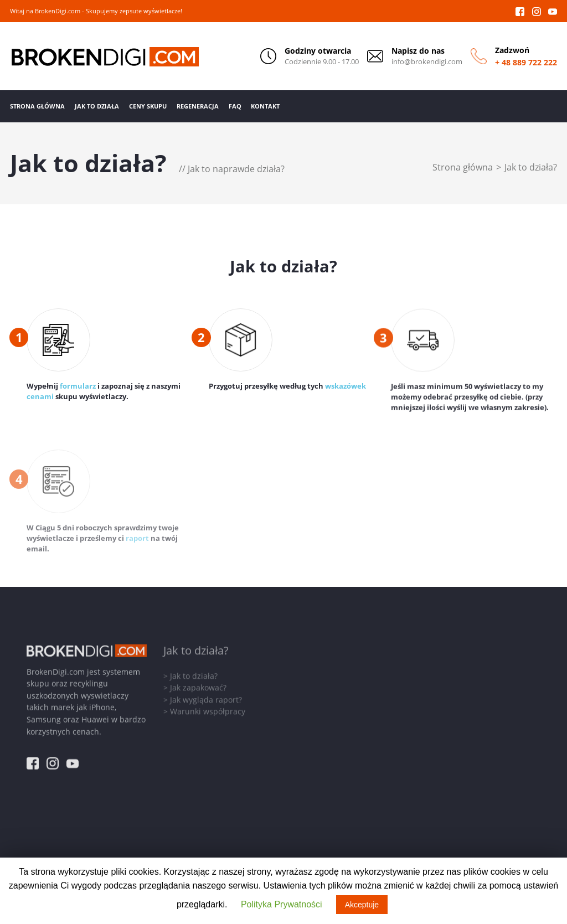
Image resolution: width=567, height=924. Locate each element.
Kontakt (265, 106)
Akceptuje (362, 905)
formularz (78, 386)
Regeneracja (198, 106)
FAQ (235, 106)
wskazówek (346, 387)
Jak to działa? (531, 167)
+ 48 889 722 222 (526, 62)
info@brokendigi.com (427, 62)
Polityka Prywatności (282, 904)
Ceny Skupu (148, 106)
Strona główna (463, 167)
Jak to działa (97, 106)
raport (137, 541)
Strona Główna (37, 106)
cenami (40, 397)
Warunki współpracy (208, 709)
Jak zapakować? (198, 685)
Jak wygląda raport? (206, 697)
